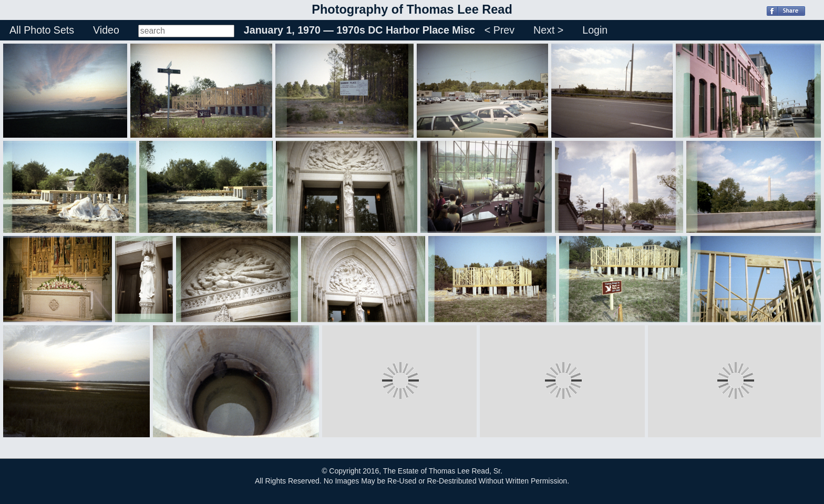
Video (106, 30)
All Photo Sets (42, 30)
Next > (548, 30)
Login (595, 30)
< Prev (499, 30)
